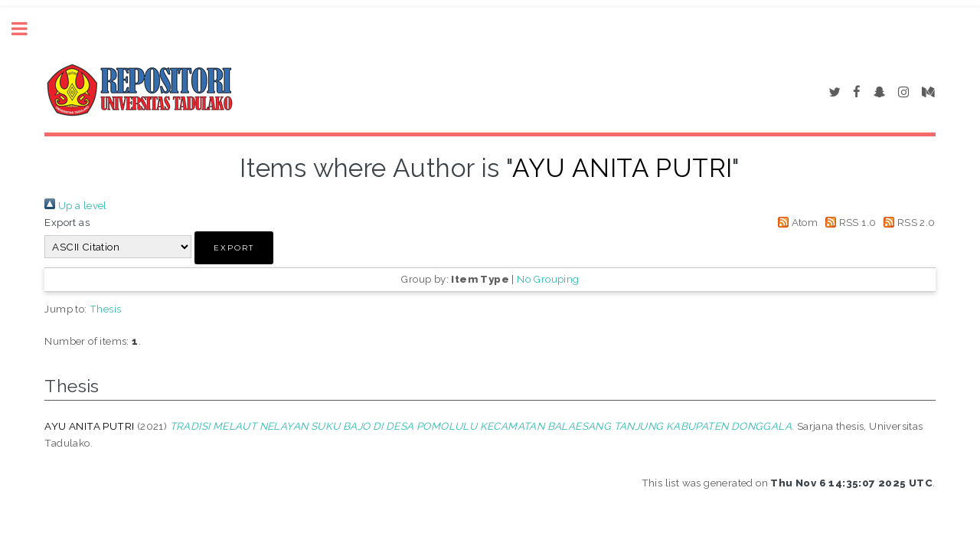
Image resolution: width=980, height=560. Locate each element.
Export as (67, 222)
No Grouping (548, 279)
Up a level (75, 205)
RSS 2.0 (907, 222)
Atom (795, 222)
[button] (234, 248)
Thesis (105, 309)
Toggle (28, 29)
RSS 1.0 (849, 222)
